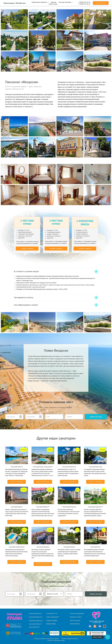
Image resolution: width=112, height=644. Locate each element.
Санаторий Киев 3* (34, 627)
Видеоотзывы (53, 4)
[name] (54, 417)
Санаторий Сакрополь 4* (36, 621)
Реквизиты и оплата (76, 617)
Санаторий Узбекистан (36, 617)
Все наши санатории (65, 2)
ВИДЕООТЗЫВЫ (51, 624)
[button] (27, 249)
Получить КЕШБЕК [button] (52, 621)
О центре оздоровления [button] (77, 613)
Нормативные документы (40, 2)
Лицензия (53, 2)
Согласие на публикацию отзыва (56, 640)
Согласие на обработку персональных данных (46, 639)
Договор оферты (75, 624)
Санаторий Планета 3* (35, 613)
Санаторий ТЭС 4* (52, 613)
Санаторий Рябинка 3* (35, 624)
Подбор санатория (96, 417)
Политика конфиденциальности (70, 639)
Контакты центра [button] (75, 620)
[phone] (74, 417)
